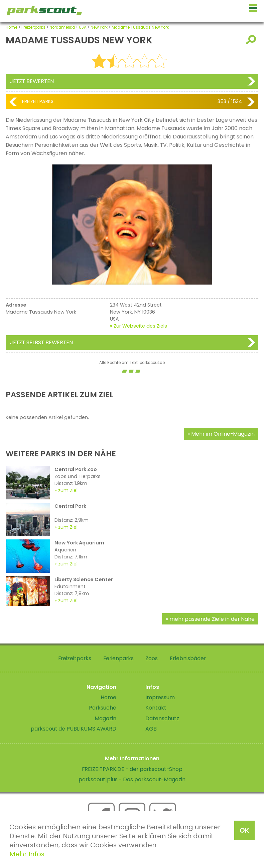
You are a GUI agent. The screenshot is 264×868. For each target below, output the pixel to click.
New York (99, 27)
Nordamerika (62, 27)
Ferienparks (118, 658)
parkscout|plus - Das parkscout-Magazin (132, 779)
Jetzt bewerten (32, 81)
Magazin (105, 718)
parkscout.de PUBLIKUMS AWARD (74, 729)
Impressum (160, 697)
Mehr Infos (27, 854)
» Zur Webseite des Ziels (139, 326)
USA (83, 27)
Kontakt (156, 708)
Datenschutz (162, 718)
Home (12, 27)
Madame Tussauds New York (140, 27)
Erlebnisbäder (188, 658)
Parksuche (103, 708)
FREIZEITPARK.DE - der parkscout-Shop (132, 769)
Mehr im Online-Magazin (223, 434)
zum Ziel (68, 490)
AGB (151, 729)
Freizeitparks (33, 27)
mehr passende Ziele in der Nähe (212, 619)
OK (244, 830)
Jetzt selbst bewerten (41, 342)
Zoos (152, 658)
